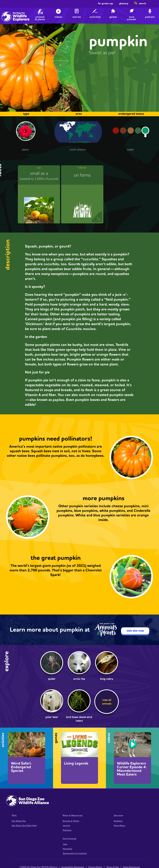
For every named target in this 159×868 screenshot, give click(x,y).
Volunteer (68, 849)
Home (9, 13)
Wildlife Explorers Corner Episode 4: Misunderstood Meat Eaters (132, 769)
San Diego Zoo (19, 821)
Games (113, 17)
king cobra (107, 679)
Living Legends (76, 763)
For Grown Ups (106, 4)
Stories (77, 17)
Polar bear (52, 717)
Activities (95, 17)
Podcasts (67, 830)
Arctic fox (79, 679)
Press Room (119, 826)
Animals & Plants (71, 821)
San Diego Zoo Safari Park (24, 826)
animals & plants (40, 18)
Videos (58, 17)
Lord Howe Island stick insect (79, 719)
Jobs (65, 844)
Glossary (124, 4)
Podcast (150, 17)
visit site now (135, 631)
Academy (118, 821)
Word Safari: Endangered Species (21, 767)
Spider (52, 679)
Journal (66, 826)
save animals (132, 18)
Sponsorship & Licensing (75, 853)
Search (142, 4)
